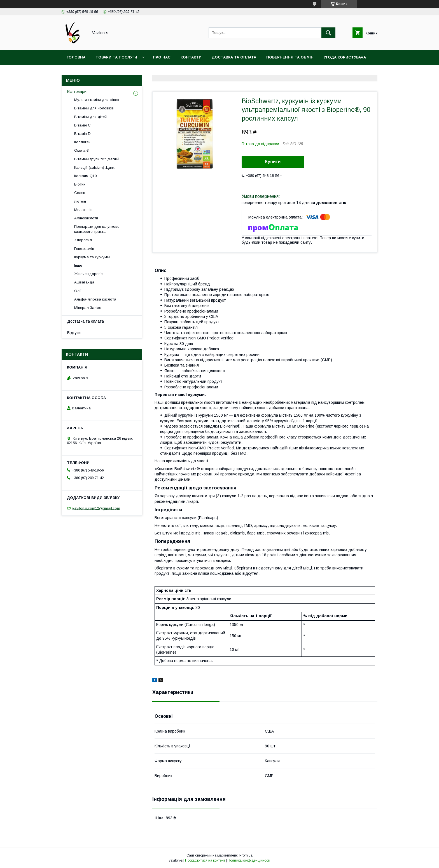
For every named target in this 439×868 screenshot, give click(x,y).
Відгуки (74, 333)
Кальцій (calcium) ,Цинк (94, 167)
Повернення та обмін (290, 57)
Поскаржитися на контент (205, 860)
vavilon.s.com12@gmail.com (96, 508)
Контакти (191, 57)
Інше (78, 265)
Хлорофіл (83, 240)
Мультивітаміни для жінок (97, 100)
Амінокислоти (86, 218)
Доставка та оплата (234, 57)
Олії (78, 291)
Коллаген (82, 142)
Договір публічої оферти (94, 72)
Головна (76, 57)
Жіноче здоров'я (89, 274)
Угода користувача (345, 57)
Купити (273, 162)
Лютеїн (80, 201)
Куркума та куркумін (92, 257)
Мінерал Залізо (88, 308)
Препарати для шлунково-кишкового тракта (98, 229)
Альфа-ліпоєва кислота (95, 299)
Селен (80, 193)
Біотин (80, 184)
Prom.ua (246, 855)
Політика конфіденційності (249, 860)
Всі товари (77, 92)
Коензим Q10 (85, 176)
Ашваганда (84, 282)
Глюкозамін (84, 249)
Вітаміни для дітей (90, 117)
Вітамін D (82, 134)
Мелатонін (83, 210)
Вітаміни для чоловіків (94, 108)
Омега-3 (81, 150)
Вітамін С (82, 125)
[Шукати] (328, 33)
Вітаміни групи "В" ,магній (96, 159)
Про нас (162, 57)
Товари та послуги (116, 57)
